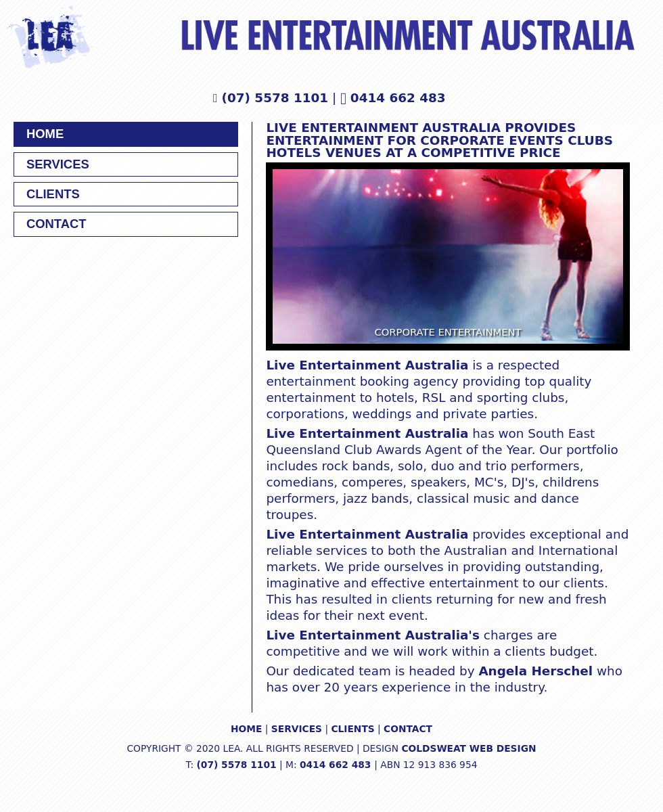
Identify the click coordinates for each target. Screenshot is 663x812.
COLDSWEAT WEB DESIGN (468, 748)
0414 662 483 (400, 98)
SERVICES (58, 164)
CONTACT (56, 224)
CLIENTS (53, 194)
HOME (45, 134)
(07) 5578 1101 (275, 98)
